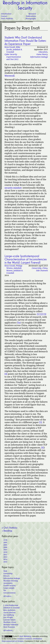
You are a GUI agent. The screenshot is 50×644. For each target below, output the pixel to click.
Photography (31, 19)
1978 (5, 540)
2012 (13, 57)
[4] (6, 374)
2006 (5, 547)
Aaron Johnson (10, 612)
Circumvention (10, 593)
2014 (5, 559)
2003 (5, 545)
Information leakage (39, 57)
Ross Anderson (9, 610)
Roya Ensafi (10, 47)
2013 (5, 557)
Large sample (9, 588)
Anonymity (8, 583)
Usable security (10, 585)
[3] (45, 314)
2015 (5, 562)
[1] (38, 314)
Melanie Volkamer (11, 625)
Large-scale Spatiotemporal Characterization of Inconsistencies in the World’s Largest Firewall (26, 259)
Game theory (42, 54)
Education (43, 52)
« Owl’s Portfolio (9, 528)
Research (32, 14)
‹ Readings (7, 531)
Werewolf (9, 76)
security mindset (13, 188)
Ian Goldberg (9, 615)
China (45, 268)
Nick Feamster (9, 627)
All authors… (9, 630)
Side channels (42, 270)
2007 (5, 550)
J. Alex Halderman (11, 605)
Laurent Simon (10, 620)
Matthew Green (10, 622)
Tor (19, 323)
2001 (5, 542)
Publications (31, 16)
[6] (43, 448)
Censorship (37, 268)
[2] (41, 314)
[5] (41, 422)
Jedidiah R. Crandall (14, 51)
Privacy (7, 576)
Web (5, 571)
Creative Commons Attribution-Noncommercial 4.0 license (22, 640)
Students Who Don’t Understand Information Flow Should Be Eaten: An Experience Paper (25, 41)
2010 (5, 552)
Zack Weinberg (25, 636)
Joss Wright (8, 617)
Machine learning (11, 581)
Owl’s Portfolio (7, 19)
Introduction (6, 14)
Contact (4, 16)
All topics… (8, 596)
